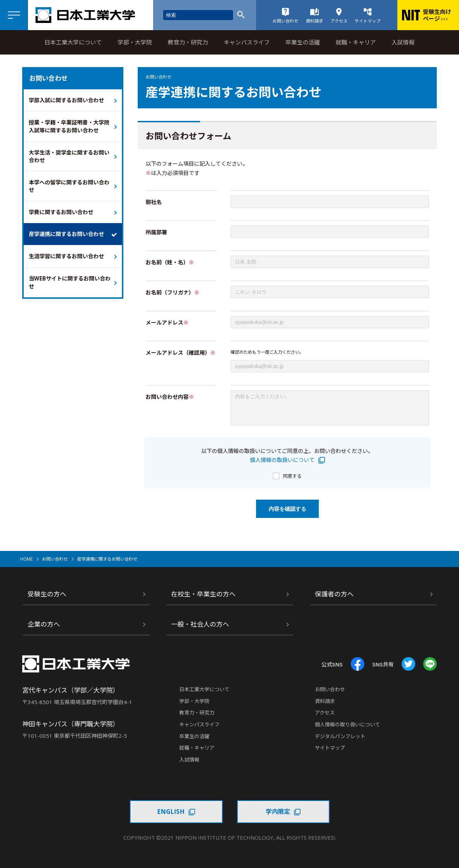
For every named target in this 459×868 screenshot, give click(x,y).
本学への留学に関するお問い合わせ (69, 189)
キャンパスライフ (247, 42)
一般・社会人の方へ (200, 629)
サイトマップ (330, 753)
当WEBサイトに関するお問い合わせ (69, 287)
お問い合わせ (55, 564)
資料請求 (325, 706)
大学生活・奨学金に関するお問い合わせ (69, 158)
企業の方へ (44, 629)
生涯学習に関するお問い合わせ (69, 261)
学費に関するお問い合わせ (63, 216)
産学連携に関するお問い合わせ (69, 238)
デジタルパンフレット (340, 742)
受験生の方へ (47, 599)
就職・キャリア (356, 42)
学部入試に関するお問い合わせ (69, 100)
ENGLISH (171, 817)
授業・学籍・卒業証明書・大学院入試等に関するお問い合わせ (69, 127)
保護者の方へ (334, 599)
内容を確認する (287, 514)
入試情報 (403, 42)
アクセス (325, 718)
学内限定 (278, 817)
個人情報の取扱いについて (282, 465)
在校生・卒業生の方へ (203, 599)
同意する (292, 481)
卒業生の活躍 (303, 42)
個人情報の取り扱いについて (347, 730)
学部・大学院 (135, 42)
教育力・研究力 (188, 42)
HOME (26, 564)
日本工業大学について (73, 42)
